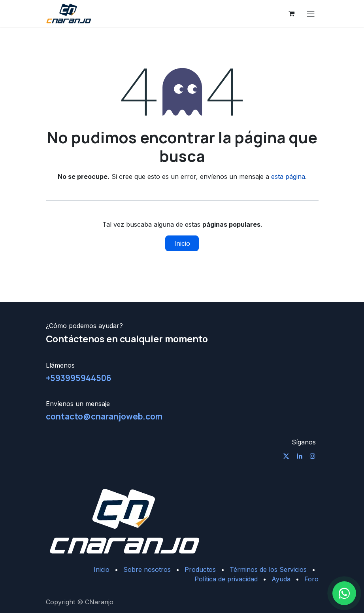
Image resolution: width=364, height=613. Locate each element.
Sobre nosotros (147, 569)
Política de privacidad (226, 579)
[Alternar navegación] (311, 13)
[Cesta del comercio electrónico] (292, 13)
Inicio (182, 243)
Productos (200, 569)
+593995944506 (79, 378)
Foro (311, 579)
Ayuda (281, 579)
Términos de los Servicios (268, 569)
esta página (288, 176)
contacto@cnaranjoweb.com (104, 416)
